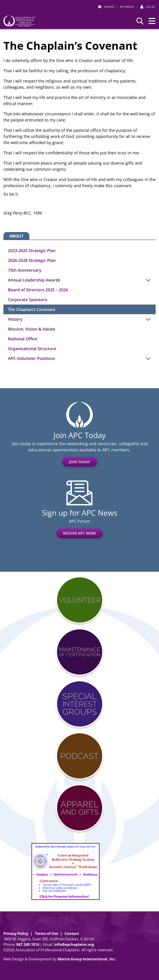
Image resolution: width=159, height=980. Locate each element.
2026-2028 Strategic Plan (32, 260)
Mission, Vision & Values (32, 329)
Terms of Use (46, 933)
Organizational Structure (32, 349)
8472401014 (28, 944)
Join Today (79, 462)
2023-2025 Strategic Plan (32, 251)
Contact (72, 933)
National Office (23, 339)
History (15, 319)
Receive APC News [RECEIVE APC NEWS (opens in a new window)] (79, 533)
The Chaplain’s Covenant (32, 309)
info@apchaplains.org (74, 944)
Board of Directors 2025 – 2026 (38, 290)
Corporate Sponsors (28, 300)
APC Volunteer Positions (32, 358)
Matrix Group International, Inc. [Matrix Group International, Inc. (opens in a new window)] (87, 959)
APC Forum (79, 521)
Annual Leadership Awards (34, 280)
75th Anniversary (25, 270)
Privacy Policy (16, 933)
